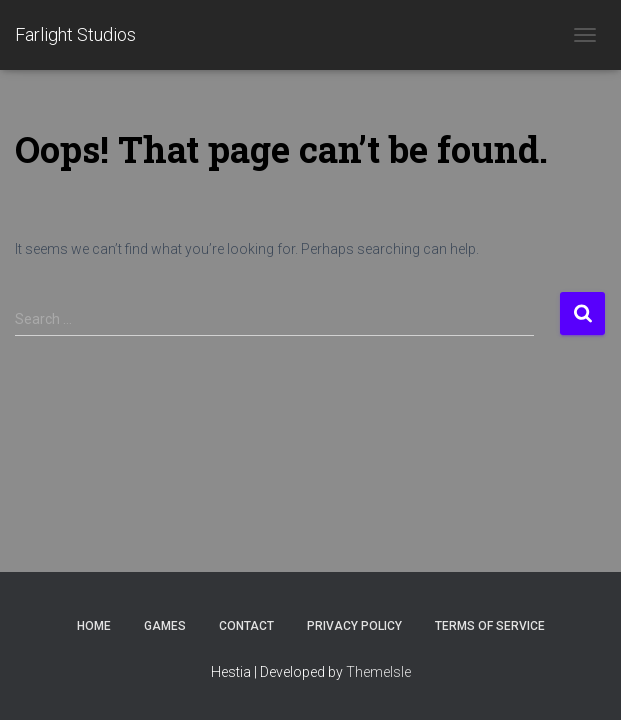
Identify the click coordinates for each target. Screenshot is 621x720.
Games (165, 626)
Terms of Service (490, 626)
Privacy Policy (354, 626)
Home (94, 626)
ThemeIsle (378, 672)
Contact (246, 626)
